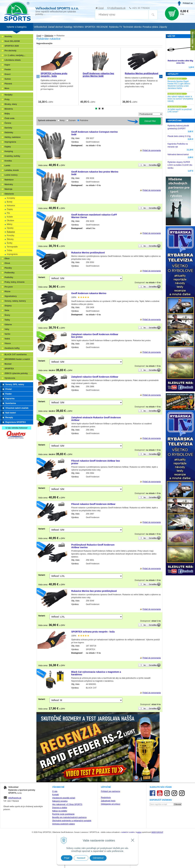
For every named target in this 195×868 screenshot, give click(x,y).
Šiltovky (10, 239)
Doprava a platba (60, 808)
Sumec (8, 79)
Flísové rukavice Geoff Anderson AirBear (93, 504)
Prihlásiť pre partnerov (111, 791)
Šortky (10, 243)
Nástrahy (9, 184)
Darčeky (8, 128)
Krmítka (8, 161)
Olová (7, 263)
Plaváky (8, 268)
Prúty (7, 99)
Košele (10, 217)
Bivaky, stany (11, 104)
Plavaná (8, 84)
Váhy (7, 329)
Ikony (62, 120)
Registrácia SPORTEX (16, 422)
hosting (139, 832)
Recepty (9, 417)
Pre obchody (10, 51)
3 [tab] (103, 109)
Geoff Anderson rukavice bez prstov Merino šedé (98, 75)
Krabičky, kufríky (12, 156)
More (7, 88)
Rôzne (7, 292)
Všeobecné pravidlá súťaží (64, 798)
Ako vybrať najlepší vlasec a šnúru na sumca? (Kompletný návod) (180, 99)
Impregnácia (10, 142)
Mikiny (10, 224)
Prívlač (9, 389)
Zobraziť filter (150, 121)
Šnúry (7, 315)
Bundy (10, 202)
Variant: (42, 277)
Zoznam (72, 120)
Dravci (8, 74)
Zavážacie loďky (12, 348)
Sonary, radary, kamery (15, 301)
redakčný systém (128, 832)
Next (161, 76)
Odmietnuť (98, 858)
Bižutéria (9, 109)
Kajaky (8, 147)
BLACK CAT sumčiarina (16, 354)
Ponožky (11, 236)
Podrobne (84, 120)
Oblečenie (49, 36)
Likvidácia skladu (13, 60)
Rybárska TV (115, 27)
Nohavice (11, 206)
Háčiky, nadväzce (13, 137)
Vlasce (8, 343)
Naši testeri (11, 413)
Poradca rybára (150, 27)
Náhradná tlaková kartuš (178, 154)
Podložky (9, 277)
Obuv (7, 258)
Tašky (7, 320)
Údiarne (8, 325)
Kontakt (55, 795)
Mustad (8, 364)
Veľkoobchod (40, 27)
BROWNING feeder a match (17, 359)
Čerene (8, 123)
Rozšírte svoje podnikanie (63, 814)
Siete (7, 310)
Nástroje (8, 189)
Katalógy (68, 27)
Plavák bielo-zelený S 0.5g (179, 136)
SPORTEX (9, 369)
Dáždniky (9, 132)
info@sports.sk (118, 8)
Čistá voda (10, 118)
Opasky (10, 228)
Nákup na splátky (60, 811)
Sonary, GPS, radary (15, 384)
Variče (7, 334)
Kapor (7, 65)
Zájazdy (163, 27)
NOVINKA (79, 27)
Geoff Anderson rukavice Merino (89, 293)
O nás (55, 791)
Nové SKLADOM (12, 41)
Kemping (9, 151)
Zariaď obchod (55, 27)
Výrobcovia (10, 378)
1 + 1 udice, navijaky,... (15, 55)
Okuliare (10, 221)
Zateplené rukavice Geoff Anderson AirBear (95, 377)
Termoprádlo (12, 247)
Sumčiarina (11, 403)
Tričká (9, 250)
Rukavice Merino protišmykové (142, 73)
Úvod (101, 8)
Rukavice (11, 232)
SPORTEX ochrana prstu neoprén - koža (54, 75)
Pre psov (9, 287)
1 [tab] (96, 109)
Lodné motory (11, 175)
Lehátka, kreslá (12, 170)
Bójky (7, 114)
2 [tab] (99, 109)
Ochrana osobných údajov (63, 824)
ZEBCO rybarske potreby (16, 373)
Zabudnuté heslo (108, 801)
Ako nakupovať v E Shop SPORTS (67, 804)
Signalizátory (11, 296)
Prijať (67, 858)
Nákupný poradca (60, 801)
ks (145, 165)
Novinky (8, 36)
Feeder (8, 69)
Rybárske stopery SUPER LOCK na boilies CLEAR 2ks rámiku (180, 165)
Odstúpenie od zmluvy (111, 804)
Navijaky (9, 95)
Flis (8, 213)
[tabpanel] (57, 76)
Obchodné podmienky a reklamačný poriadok (72, 821)
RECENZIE (102, 27)
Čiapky (10, 209)
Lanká (7, 166)
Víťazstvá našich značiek (17, 408)
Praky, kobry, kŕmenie (15, 282)
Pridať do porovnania (152, 150)
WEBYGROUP (157, 832)
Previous (38, 76)
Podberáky (10, 273)
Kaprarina (10, 399)
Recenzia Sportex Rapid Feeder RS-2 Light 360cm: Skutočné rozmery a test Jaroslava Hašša (179, 85)
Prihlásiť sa (188, 3)
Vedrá (7, 339)
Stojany (8, 306)
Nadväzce (9, 180)
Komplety (11, 198)
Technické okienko (132, 27)
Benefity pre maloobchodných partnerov (69, 817)
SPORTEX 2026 (12, 46)
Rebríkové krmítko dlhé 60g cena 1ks (180, 62)
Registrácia (106, 798)
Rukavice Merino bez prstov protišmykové (94, 591)
